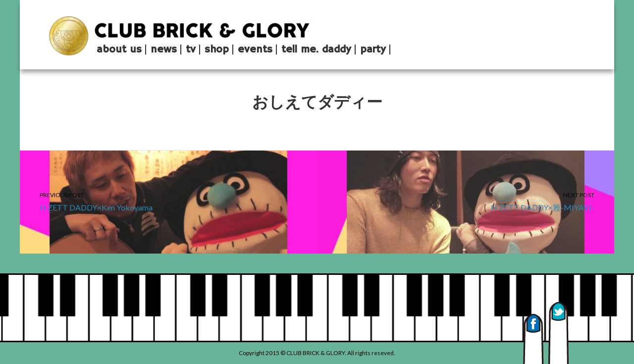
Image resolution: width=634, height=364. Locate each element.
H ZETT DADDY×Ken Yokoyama (168, 201)
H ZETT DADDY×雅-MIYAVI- (466, 201)
